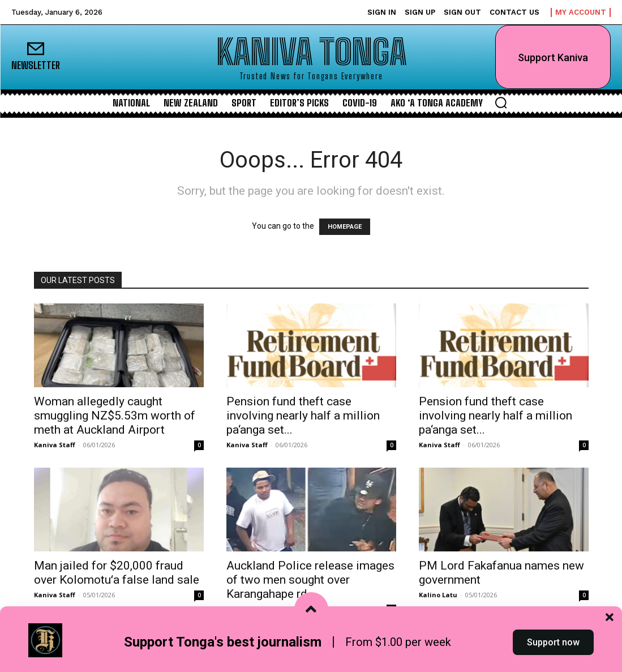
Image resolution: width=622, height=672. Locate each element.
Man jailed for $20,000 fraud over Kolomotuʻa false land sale (117, 573)
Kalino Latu (438, 595)
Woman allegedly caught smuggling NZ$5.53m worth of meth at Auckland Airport (115, 416)
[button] (501, 102)
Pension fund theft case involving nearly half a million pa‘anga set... (303, 416)
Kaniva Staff (55, 445)
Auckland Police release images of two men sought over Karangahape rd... (310, 580)
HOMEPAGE (345, 227)
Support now (553, 651)
